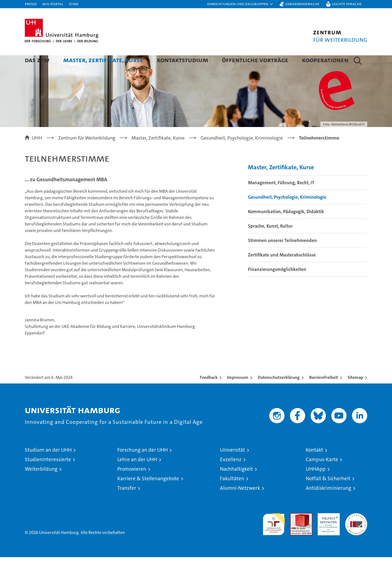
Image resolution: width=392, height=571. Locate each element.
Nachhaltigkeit (236, 483)
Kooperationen (325, 60)
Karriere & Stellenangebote (148, 492)
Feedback (209, 391)
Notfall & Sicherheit (328, 492)
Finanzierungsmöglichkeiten (277, 283)
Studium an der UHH (48, 464)
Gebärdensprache (302, 4)
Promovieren (132, 483)
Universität (232, 464)
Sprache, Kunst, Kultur (270, 240)
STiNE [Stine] (74, 4)
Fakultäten (232, 492)
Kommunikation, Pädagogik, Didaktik (286, 225)
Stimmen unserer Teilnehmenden (282, 254)
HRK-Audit (327, 530)
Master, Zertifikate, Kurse (103, 60)
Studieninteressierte (48, 473)
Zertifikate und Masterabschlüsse (282, 269)
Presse (31, 4)
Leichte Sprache (347, 4)
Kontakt (314, 464)
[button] (240, 4)
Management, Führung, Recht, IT (281, 197)
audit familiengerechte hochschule (274, 536)
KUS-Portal (53, 4)
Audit (295, 530)
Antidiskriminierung (328, 502)
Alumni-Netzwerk (240, 502)
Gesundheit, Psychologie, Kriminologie (287, 211)
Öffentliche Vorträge (255, 60)
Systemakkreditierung (356, 530)
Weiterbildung (41, 483)
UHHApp (316, 483)
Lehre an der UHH (137, 473)
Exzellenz (231, 473)
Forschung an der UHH (143, 464)
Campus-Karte (322, 473)
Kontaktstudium (183, 60)
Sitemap (355, 391)
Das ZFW (37, 60)
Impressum (238, 391)
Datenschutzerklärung (279, 391)
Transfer (127, 502)
